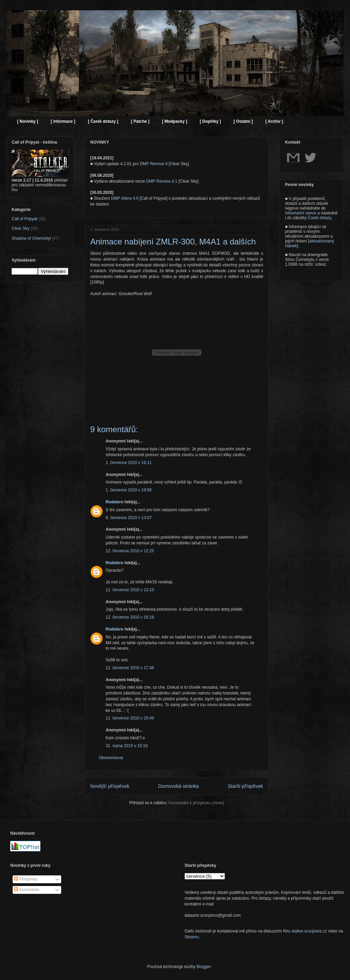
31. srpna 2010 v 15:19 (127, 746)
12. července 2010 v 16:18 (130, 617)
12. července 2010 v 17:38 (130, 668)
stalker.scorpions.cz (309, 931)
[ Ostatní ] (243, 121)
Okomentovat (111, 758)
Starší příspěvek (245, 786)
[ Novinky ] (28, 121)
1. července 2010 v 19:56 (129, 490)
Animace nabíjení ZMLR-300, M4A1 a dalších (173, 242)
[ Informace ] (63, 121)
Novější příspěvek (110, 786)
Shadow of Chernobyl (31, 238)
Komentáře (27, 890)
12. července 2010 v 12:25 (130, 551)
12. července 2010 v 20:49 (130, 718)
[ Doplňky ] (210, 121)
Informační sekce (301, 213)
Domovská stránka (179, 786)
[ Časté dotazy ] (103, 121)
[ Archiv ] (274, 121)
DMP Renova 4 (154, 164)
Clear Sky (21, 228)
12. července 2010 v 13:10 (130, 590)
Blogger (204, 967)
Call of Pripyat (24, 219)
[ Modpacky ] (174, 121)
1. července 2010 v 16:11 (129, 463)
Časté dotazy (319, 218)
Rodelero (115, 502)
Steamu (192, 937)
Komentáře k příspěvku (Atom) (196, 803)
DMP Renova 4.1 (162, 181)
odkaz (321, 264)
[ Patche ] (140, 121)
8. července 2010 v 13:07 (129, 518)
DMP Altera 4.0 (125, 198)
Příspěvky (26, 879)
